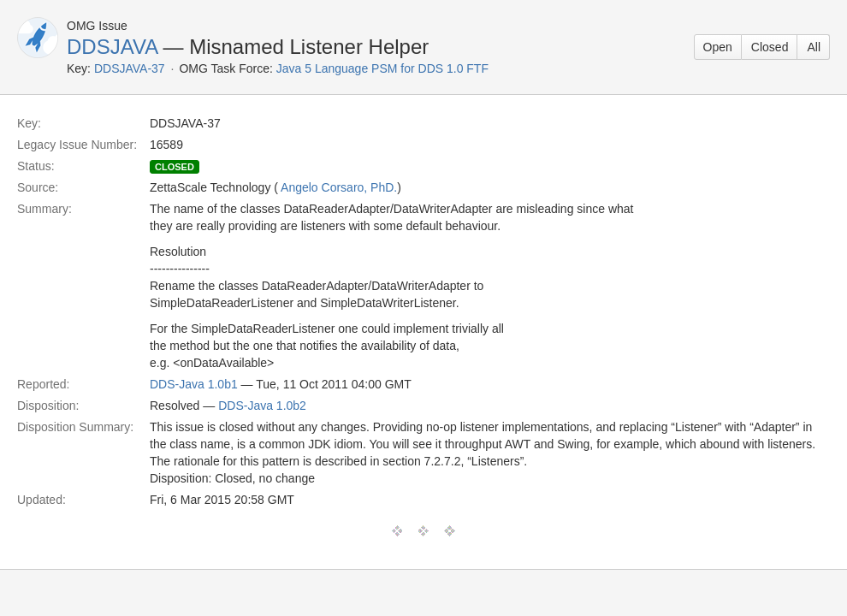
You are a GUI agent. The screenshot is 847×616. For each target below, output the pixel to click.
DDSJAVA (112, 47)
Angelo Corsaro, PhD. (339, 187)
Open (718, 47)
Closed (770, 47)
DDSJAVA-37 (130, 68)
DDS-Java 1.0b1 (194, 384)
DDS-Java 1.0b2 (262, 406)
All (814, 47)
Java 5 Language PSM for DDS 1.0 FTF (382, 68)
